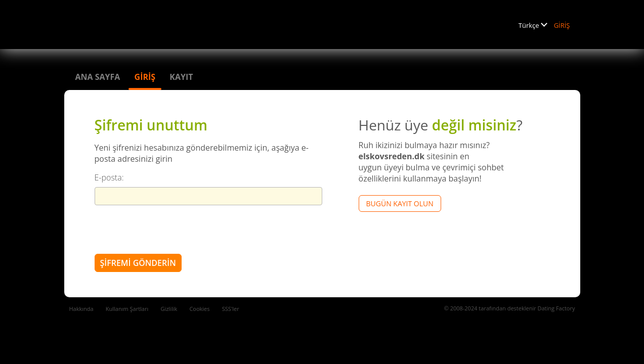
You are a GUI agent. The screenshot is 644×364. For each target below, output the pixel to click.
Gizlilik (169, 309)
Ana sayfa (98, 77)
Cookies (199, 309)
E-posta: (109, 177)
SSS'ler (231, 309)
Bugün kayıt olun (400, 203)
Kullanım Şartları (127, 309)
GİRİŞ (562, 25)
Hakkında (81, 309)
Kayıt (181, 77)
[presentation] (171, 229)
